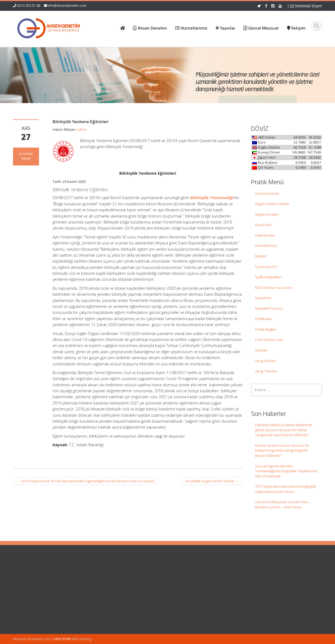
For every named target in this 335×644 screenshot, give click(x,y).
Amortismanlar (267, 193)
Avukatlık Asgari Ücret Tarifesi (212, 481)
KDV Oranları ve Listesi (274, 288)
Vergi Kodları (265, 361)
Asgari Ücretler (267, 214)
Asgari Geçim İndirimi (272, 204)
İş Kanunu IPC (266, 267)
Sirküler (261, 350)
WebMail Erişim (306, 6)
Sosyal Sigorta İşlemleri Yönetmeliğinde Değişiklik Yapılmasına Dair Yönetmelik (286, 471)
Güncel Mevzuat (192, 590)
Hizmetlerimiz (266, 246)
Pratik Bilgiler (266, 329)
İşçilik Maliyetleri (268, 277)
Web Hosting (82, 639)
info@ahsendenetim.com (67, 6)
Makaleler (263, 298)
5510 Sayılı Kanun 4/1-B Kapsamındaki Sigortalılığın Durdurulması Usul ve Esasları (86, 481)
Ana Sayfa (187, 575)
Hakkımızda (265, 235)
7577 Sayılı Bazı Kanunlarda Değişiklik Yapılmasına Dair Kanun (286, 489)
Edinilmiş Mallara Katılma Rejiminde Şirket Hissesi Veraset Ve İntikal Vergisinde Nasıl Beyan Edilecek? (284, 430)
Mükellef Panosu (269, 308)
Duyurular (263, 225)
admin (82, 130)
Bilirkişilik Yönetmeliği (212, 198)
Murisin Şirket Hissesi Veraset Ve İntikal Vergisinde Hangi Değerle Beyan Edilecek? (282, 450)
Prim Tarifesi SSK (269, 340)
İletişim (261, 256)
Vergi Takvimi (266, 371)
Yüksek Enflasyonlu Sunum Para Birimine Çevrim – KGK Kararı (282, 504)
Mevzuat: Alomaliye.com (32, 639)
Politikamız (264, 319)
